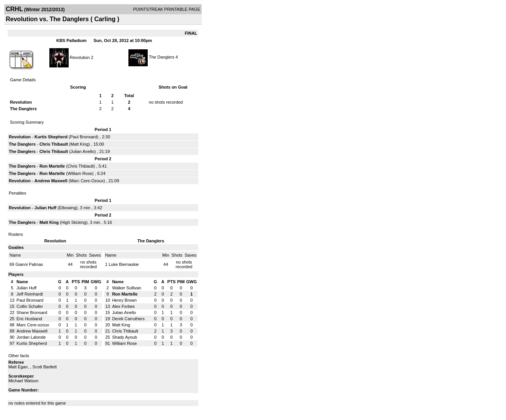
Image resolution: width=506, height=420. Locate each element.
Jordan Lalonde (31, 337)
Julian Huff (45, 208)
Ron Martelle (52, 166)
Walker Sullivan (127, 288)
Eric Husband (29, 319)
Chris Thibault (54, 144)
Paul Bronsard (84, 137)
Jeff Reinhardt (30, 294)
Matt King (79, 144)
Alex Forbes (124, 306)
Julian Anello (83, 151)
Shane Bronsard (32, 312)
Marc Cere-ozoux (33, 325)
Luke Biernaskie (124, 264)
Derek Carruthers (128, 319)
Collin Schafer (30, 306)
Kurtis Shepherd (51, 137)
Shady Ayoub (125, 337)
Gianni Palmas (29, 264)
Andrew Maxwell (51, 181)
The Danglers (162, 57)
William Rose (80, 173)
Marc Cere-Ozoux (87, 181)
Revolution (80, 57)
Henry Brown (125, 300)
